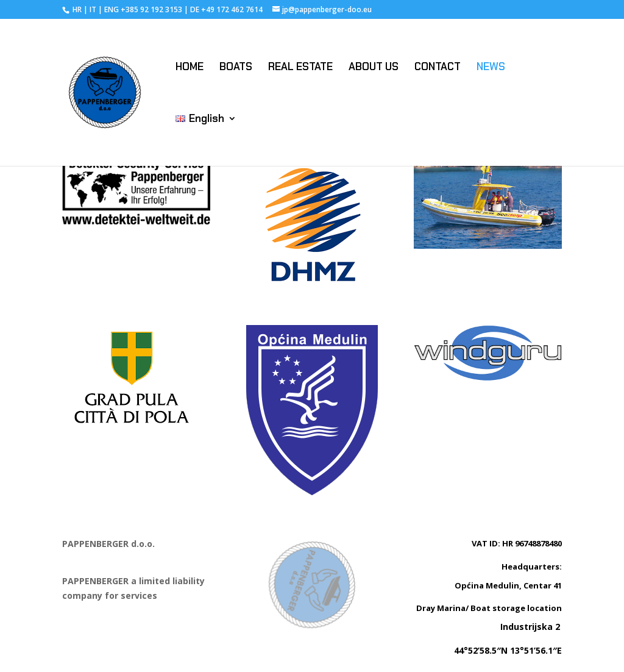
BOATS (236, 68)
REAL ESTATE (300, 68)
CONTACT (438, 68)
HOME (190, 68)
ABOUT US (374, 68)
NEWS (491, 68)
